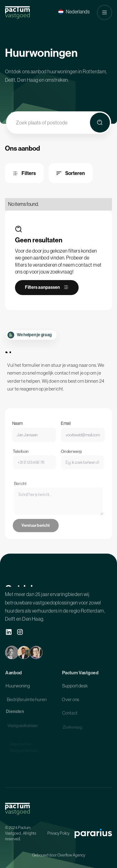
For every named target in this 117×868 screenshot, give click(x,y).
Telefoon (23, 455)
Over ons (70, 701)
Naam (19, 427)
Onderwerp (71, 455)
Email (66, 427)
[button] (74, 12)
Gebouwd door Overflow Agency (59, 855)
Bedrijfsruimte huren (27, 701)
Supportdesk (75, 687)
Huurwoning (18, 687)
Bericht (23, 492)
